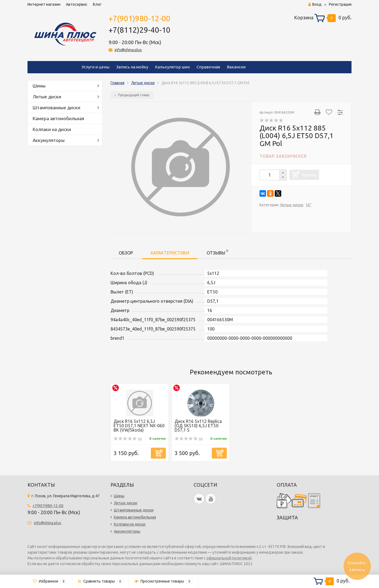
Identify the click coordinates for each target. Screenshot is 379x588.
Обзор (126, 253)
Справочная (208, 67)
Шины (39, 86)
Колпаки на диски (52, 129)
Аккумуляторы (49, 140)
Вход (315, 4)
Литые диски (47, 97)
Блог (97, 4)
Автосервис (77, 4)
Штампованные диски (56, 107)
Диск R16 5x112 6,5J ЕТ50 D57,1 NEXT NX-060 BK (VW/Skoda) (139, 426)
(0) (128, 439)
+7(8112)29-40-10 (140, 30)
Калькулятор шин (172, 67)
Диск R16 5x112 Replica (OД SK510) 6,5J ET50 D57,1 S (198, 426)
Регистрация (340, 4)
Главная (117, 83)
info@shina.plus (128, 50)
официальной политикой (229, 558)
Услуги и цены (96, 67)
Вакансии (236, 67)
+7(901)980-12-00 (140, 18)
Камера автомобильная (58, 118)
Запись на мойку (132, 67)
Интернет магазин (44, 4)
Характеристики (170, 253)
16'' (308, 205)
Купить (309, 175)
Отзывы (217, 252)
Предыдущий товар (132, 95)
